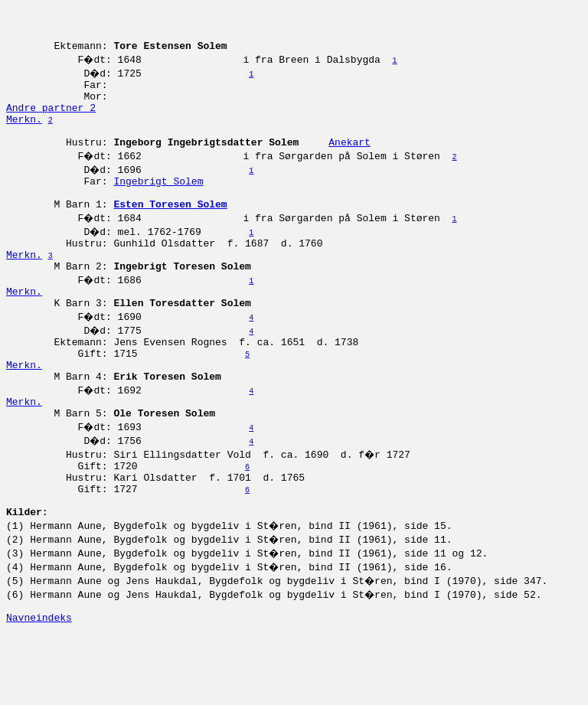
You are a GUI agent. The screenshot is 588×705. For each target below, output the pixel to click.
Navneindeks (39, 688)
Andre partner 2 (51, 123)
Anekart (350, 165)
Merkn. (24, 137)
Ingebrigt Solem (158, 206)
